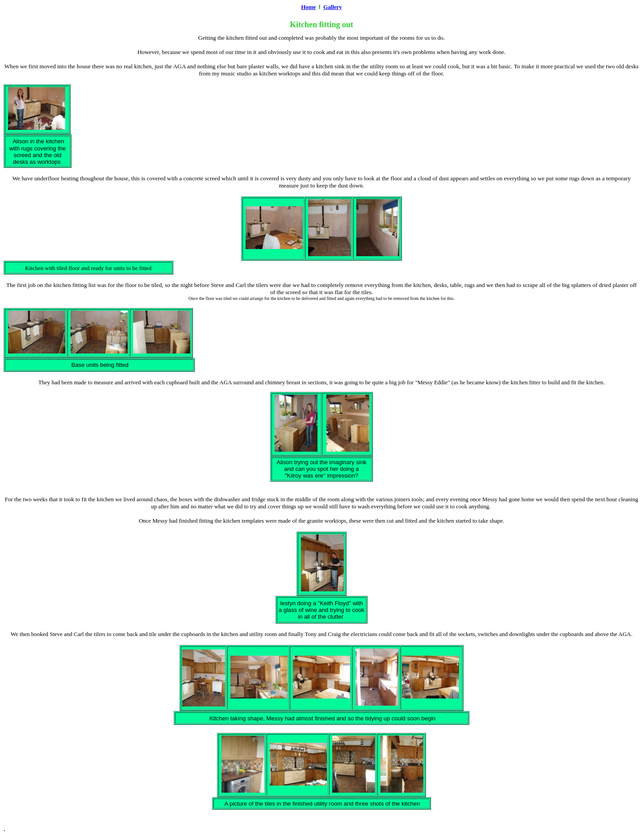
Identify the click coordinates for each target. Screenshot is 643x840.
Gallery (333, 7)
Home (308, 7)
